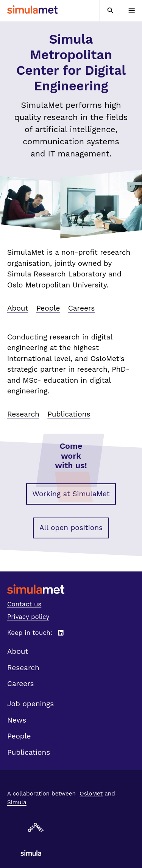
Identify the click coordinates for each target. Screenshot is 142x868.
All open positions (71, 528)
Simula (17, 802)
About (18, 308)
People (48, 308)
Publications (69, 414)
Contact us (24, 604)
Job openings (30, 704)
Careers (82, 308)
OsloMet (91, 794)
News (17, 720)
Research (23, 414)
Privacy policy (28, 617)
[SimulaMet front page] (71, 589)
